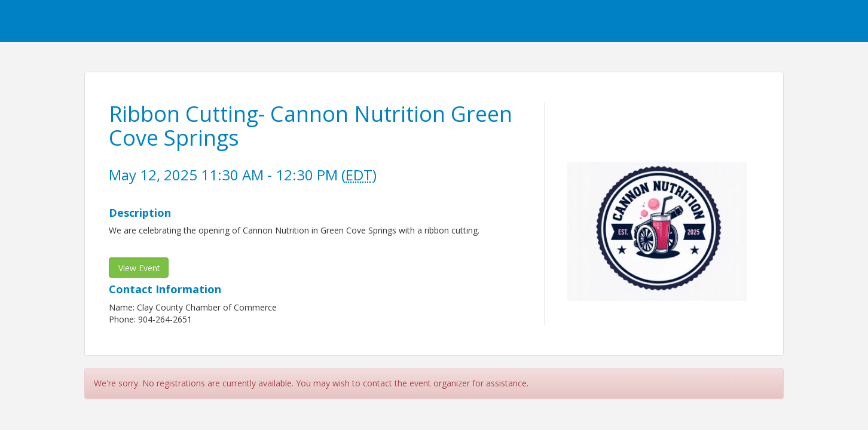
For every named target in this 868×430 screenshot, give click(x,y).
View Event (139, 268)
